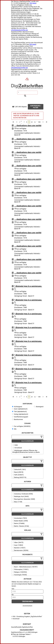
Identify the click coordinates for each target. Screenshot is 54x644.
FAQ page (33, 44)
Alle (14, 429)
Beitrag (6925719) (20, 477)
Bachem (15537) (19, 548)
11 (35, 122)
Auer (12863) (18, 545)
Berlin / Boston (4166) (21, 526)
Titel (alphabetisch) (19, 412)
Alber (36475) (18, 542)
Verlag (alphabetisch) (20, 414)
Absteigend (39, 407)
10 (32, 122)
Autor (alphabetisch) (20, 409)
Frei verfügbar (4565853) (21, 426)
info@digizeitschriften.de (19, 30)
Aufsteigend (17, 407)
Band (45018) (18, 472)
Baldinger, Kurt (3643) (21, 496)
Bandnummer (17, 419)
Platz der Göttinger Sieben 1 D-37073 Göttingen (22, 635)
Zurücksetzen (27, 606)
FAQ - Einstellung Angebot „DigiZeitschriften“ (27, 617)
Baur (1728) (17, 502)
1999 (15, 445)
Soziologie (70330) (20, 575)
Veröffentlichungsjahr (20, 417)
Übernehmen (28, 601)
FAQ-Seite (33, 3)
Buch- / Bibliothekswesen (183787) (25, 567)
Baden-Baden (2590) (20, 521)
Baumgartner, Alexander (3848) (24, 499)
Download (16, 619)
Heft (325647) (18, 475)
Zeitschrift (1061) (19, 470)
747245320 (17, 448)
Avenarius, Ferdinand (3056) (23, 494)
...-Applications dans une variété (28, 125)
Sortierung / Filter (36, 107)
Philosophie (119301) (21, 569)
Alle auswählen (28, 441)
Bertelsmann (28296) (21, 550)
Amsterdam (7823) (20, 518)
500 (39, 122)
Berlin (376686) (19, 523)
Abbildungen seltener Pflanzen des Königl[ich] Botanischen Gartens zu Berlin (26, 451)
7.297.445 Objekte (20, 107)
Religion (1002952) (20, 572)
